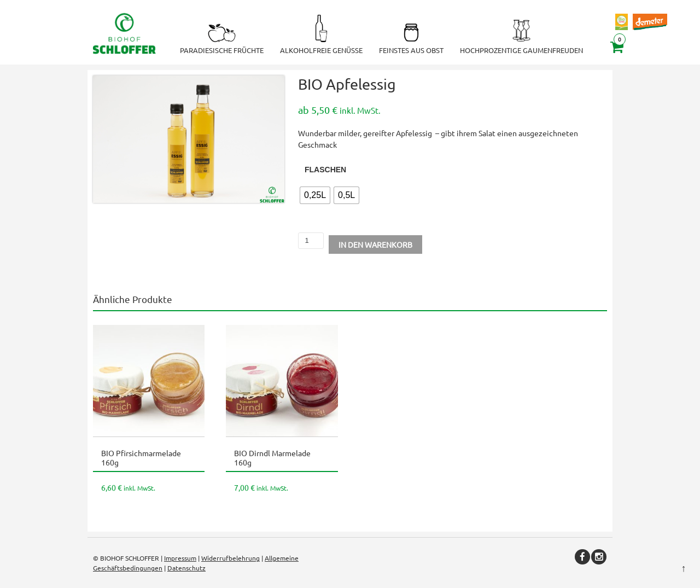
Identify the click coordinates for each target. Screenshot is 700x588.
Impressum (180, 558)
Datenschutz (186, 568)
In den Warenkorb (375, 244)
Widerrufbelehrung (231, 558)
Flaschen (325, 170)
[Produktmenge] (311, 241)
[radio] (315, 195)
